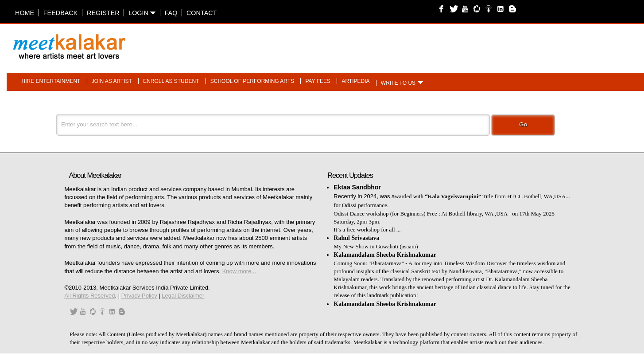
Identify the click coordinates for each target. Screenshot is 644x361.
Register (103, 13)
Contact (202, 13)
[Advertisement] (433, 42)
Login (142, 13)
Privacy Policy (139, 296)
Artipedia (355, 81)
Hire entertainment (51, 81)
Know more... (239, 271)
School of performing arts (252, 81)
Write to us (398, 83)
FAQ (171, 13)
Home (25, 13)
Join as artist (112, 81)
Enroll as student (171, 81)
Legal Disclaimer (183, 296)
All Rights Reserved (89, 296)
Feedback (61, 13)
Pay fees (318, 81)
